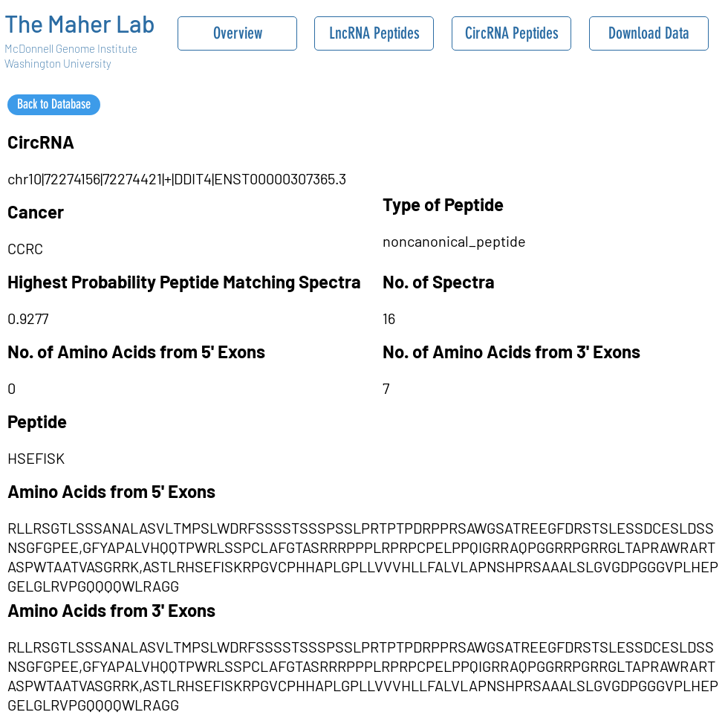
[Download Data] (649, 33)
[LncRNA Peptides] (374, 33)
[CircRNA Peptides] (511, 33)
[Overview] (237, 33)
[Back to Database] (54, 105)
